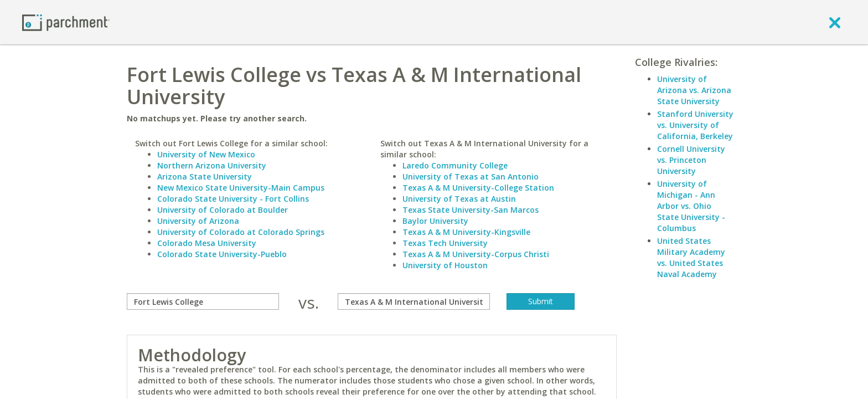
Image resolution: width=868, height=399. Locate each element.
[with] (414, 301)
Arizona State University (205, 177)
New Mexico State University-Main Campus (241, 188)
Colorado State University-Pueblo (222, 254)
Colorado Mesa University (207, 243)
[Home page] (66, 22)
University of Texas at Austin (459, 199)
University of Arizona (198, 221)
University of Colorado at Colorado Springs (241, 232)
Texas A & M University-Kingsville (466, 232)
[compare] (203, 301)
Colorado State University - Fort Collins (233, 199)
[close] (835, 22)
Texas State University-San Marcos (471, 210)
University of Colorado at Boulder (223, 210)
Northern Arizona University (212, 165)
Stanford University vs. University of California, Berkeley (695, 125)
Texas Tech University (445, 243)
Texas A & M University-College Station (478, 188)
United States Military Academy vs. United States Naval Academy (691, 257)
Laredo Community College (455, 165)
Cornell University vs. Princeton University (691, 160)
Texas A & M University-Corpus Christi (476, 254)
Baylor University (435, 221)
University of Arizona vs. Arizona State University (694, 90)
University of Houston (445, 265)
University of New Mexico (206, 154)
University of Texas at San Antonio (471, 177)
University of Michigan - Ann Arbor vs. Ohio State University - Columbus (691, 206)
